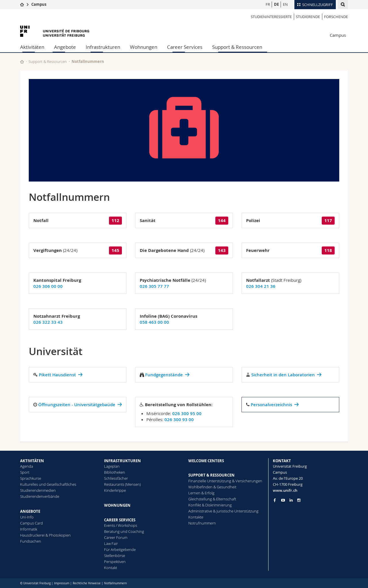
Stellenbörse (115, 556)
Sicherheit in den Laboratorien (283, 375)
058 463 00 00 (154, 322)
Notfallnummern (115, 583)
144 (222, 220)
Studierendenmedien (38, 490)
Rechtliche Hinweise (87, 583)
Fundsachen (31, 541)
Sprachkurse (31, 478)
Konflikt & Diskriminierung (210, 505)
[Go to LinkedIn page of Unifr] (291, 500)
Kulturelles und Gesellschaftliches (48, 484)
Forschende (336, 17)
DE (276, 4)
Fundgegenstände (164, 375)
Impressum (62, 583)
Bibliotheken (115, 472)
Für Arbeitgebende (120, 550)
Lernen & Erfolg (201, 493)
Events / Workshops (121, 525)
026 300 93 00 (179, 420)
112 (115, 220)
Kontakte (196, 517)
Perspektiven (115, 562)
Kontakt (111, 568)
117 (328, 220)
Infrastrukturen (103, 47)
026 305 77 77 (154, 286)
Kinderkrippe (115, 490)
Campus (39, 4)
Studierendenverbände (40, 496)
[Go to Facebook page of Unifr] (275, 500)
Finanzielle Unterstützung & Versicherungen (225, 481)
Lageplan (112, 466)
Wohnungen (144, 47)
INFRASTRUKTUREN (122, 461)
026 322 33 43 (48, 322)
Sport (25, 472)
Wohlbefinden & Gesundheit (212, 487)
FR (268, 4)
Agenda (27, 466)
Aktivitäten (32, 47)
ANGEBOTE (30, 511)
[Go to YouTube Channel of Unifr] (283, 500)
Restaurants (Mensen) (122, 484)
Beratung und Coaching (124, 531)
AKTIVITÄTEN (32, 461)
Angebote (65, 47)
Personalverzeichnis (271, 405)
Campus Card (31, 523)
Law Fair (111, 543)
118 (328, 250)
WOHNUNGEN (117, 505)
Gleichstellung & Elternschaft (212, 499)
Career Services (185, 47)
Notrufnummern (202, 523)
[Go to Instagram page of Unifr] (299, 500)
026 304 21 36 (261, 286)
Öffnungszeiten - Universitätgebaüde (77, 405)
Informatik (29, 529)
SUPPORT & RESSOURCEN (211, 475)
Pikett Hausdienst (57, 375)
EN (285, 4)
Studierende (308, 17)
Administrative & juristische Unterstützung (223, 511)
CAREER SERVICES (120, 520)
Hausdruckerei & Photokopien (45, 535)
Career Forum (116, 537)
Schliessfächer (116, 478)
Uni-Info (27, 517)
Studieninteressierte (271, 17)
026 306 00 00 (48, 286)
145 (115, 250)
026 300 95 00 (187, 413)
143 (222, 250)
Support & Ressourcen (237, 47)
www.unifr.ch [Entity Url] (285, 490)
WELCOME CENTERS (206, 461)
